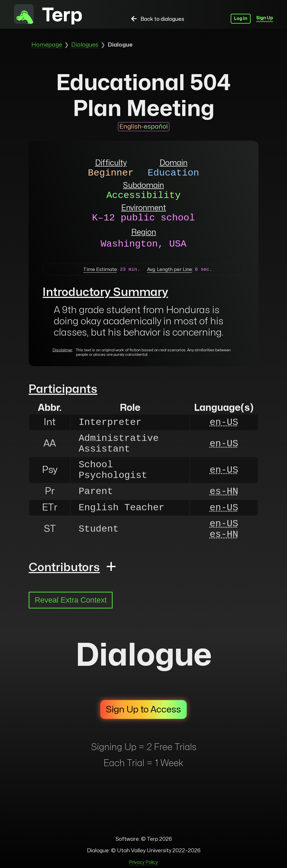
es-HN (224, 491)
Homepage (47, 45)
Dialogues (85, 45)
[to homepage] (24, 15)
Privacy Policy (143, 862)
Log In (241, 19)
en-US (224, 422)
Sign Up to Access (143, 709)
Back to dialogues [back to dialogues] (157, 19)
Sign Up (265, 18)
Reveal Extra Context (71, 600)
